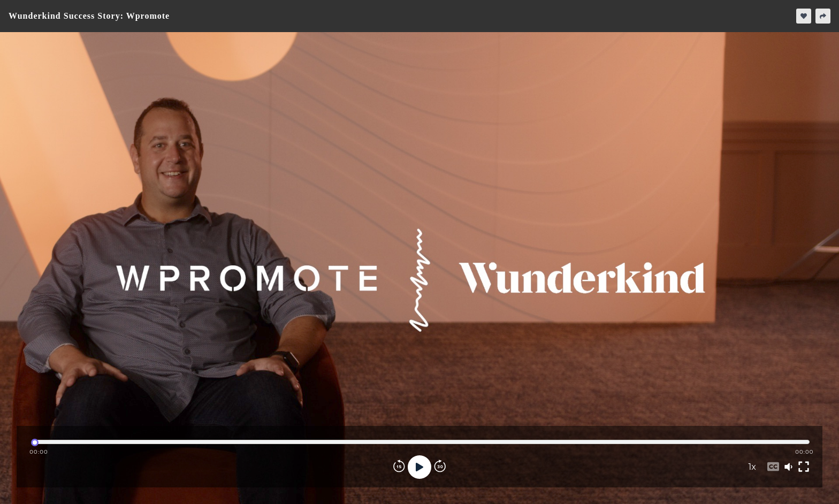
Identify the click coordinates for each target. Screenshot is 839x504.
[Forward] (440, 467)
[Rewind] (399, 467)
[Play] (419, 467)
